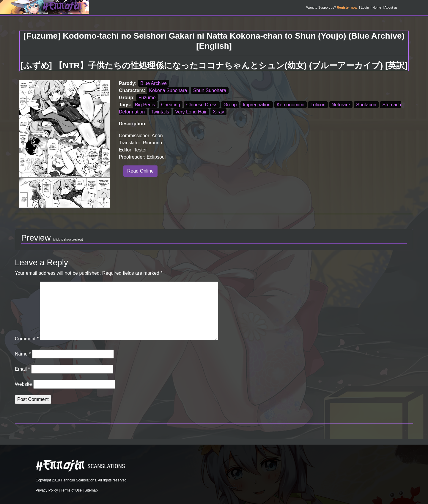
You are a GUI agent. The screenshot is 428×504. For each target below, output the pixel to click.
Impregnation (257, 105)
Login (365, 7)
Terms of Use (71, 490)
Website (23, 384)
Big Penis (145, 105)
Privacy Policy (47, 490)
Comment (27, 339)
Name (23, 354)
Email (22, 369)
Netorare (341, 105)
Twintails (160, 112)
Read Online (140, 171)
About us (391, 7)
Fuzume (147, 98)
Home (377, 7)
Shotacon (366, 105)
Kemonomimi (291, 105)
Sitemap (91, 490)
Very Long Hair (191, 112)
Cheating (171, 105)
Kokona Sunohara (168, 90)
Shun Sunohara (210, 90)
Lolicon (318, 105)
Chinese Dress (202, 105)
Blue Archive (154, 83)
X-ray (218, 112)
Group (230, 105)
